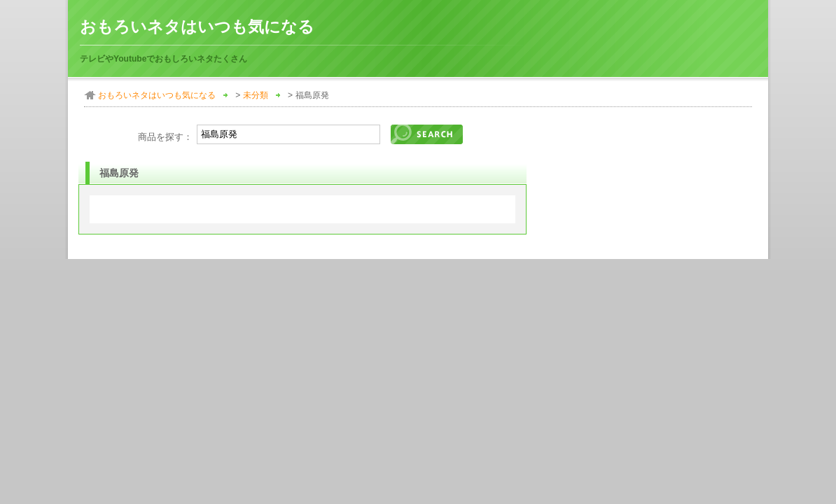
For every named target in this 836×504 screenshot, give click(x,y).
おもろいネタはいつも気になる (197, 27)
